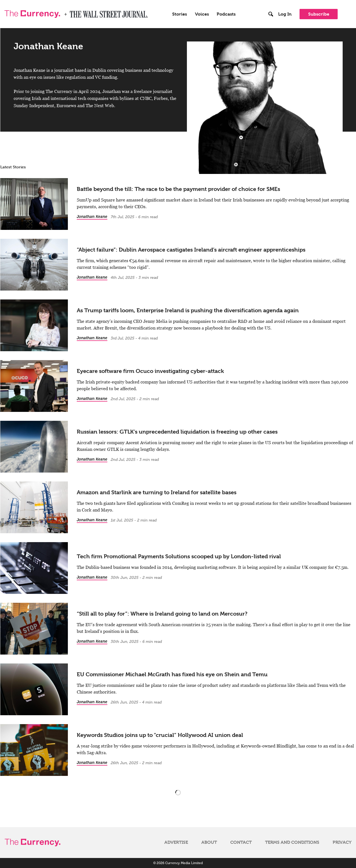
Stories (180, 14)
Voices (202, 14)
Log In (285, 14)
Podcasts (226, 14)
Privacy (342, 842)
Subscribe (319, 14)
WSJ (75, 12)
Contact (241, 842)
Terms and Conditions (292, 842)
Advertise (176, 842)
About (209, 842)
